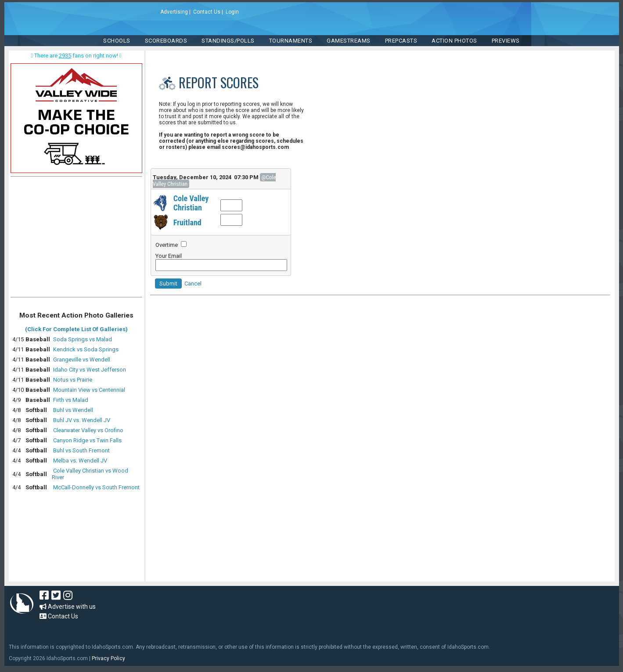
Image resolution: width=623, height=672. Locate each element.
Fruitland (187, 222)
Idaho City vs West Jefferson (90, 370)
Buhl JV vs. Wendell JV (82, 420)
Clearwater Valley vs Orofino (88, 430)
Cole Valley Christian (191, 203)
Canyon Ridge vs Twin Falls (87, 440)
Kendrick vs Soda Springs (86, 349)
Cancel (193, 284)
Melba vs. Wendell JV (80, 461)
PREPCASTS (401, 41)
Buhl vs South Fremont (81, 450)
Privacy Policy (108, 658)
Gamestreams (349, 41)
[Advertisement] (76, 239)
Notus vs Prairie (73, 380)
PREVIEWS (506, 41)
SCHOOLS (117, 41)
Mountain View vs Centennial (89, 390)
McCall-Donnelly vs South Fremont (96, 487)
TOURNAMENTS (291, 41)
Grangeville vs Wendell (82, 359)
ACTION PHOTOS (454, 41)
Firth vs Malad (71, 400)
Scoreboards (166, 41)
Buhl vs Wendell (73, 410)
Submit (168, 284)
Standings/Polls (228, 41)
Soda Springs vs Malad (83, 339)
